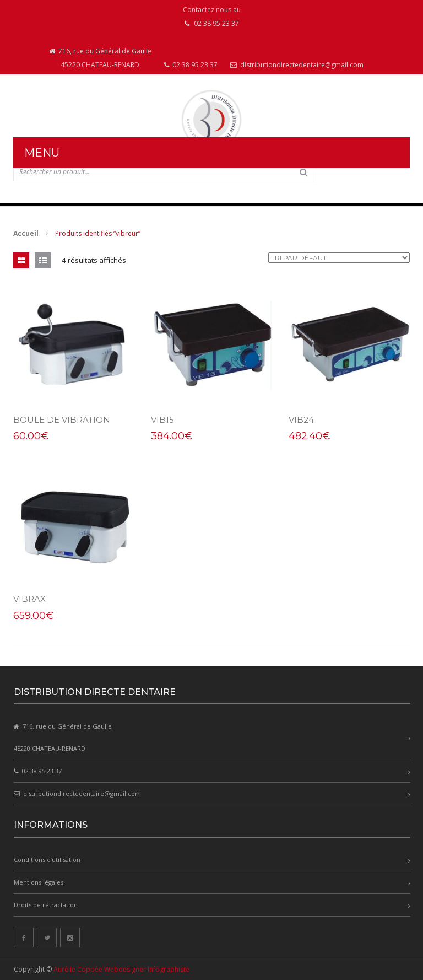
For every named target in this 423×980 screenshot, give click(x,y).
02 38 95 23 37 (191, 65)
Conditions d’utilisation (47, 860)
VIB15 (162, 420)
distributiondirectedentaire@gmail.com (297, 65)
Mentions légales (39, 882)
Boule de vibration (62, 420)
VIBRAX (29, 599)
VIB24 (301, 420)
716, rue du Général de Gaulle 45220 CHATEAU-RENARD (100, 58)
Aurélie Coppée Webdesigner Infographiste (121, 969)
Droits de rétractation (46, 905)
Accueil (26, 233)
